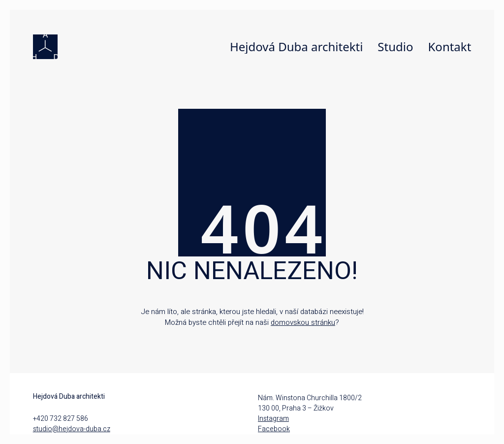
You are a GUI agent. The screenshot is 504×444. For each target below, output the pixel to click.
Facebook (274, 429)
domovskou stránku (303, 322)
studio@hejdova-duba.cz (72, 429)
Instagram (273, 419)
